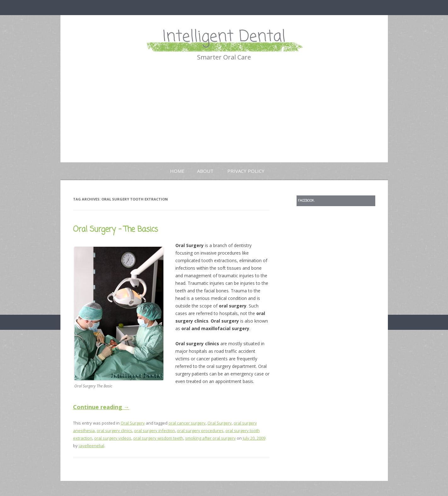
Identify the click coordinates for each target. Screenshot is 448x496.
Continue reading (101, 407)
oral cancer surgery (187, 423)
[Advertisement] (224, 115)
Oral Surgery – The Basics (116, 230)
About (205, 171)
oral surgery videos (113, 438)
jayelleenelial (91, 446)
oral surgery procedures (200, 431)
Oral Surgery (133, 423)
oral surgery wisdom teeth (158, 438)
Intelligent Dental (224, 37)
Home (177, 171)
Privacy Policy (246, 171)
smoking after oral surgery (210, 438)
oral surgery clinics (114, 431)
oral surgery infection (155, 431)
